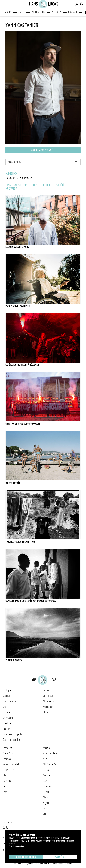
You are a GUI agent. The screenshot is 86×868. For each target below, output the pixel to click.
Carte (21, 12)
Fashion (6, 729)
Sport (5, 707)
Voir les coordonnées (43, 150)
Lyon (5, 792)
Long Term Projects (16, 185)
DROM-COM (8, 770)
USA (45, 781)
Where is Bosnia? (14, 660)
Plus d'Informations (17, 846)
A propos (57, 12)
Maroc (46, 797)
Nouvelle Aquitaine (12, 764)
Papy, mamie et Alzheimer (18, 306)
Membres (7, 12)
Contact (73, 12)
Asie (45, 759)
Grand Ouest (9, 753)
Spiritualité (8, 718)
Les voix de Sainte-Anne (17, 247)
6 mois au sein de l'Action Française (23, 424)
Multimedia (11, 189)
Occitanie (7, 759)
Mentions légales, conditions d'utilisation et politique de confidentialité (43, 864)
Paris (35, 185)
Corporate (48, 696)
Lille (5, 775)
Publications (38, 12)
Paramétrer (60, 857)
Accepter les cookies (26, 857)
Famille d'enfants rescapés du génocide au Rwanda (30, 601)
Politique (47, 185)
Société (60, 185)
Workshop (48, 707)
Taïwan (46, 792)
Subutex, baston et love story (20, 542)
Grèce (46, 814)
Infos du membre (15, 162)
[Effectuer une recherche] (77, 4)
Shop (45, 712)
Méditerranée (50, 764)
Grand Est (7, 748)
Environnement (10, 701)
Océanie (47, 770)
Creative (7, 723)
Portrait (47, 690)
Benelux (47, 786)
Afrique (47, 748)
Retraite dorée (13, 483)
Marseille (7, 781)
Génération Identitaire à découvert (23, 365)
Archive (13, 178)
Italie (45, 808)
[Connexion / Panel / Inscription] (82, 4)
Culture (6, 712)
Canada (46, 775)
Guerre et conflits (11, 740)
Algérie (47, 803)
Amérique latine (51, 753)
